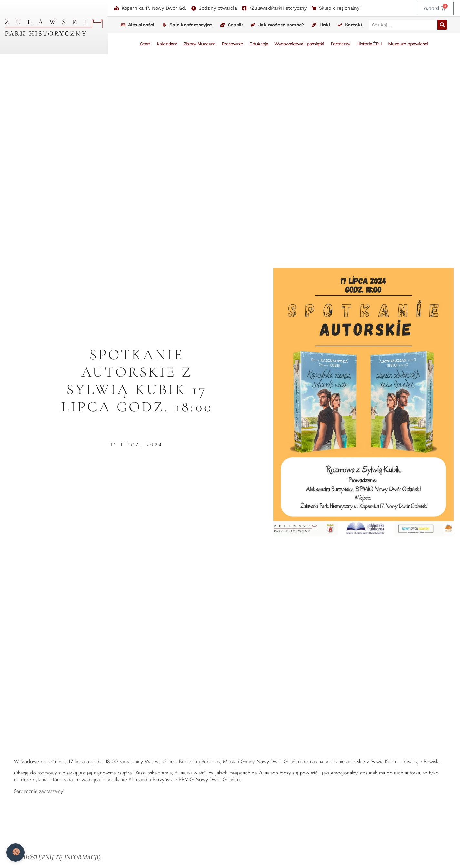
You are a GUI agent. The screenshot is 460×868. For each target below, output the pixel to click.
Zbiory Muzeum (199, 44)
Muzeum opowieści (408, 44)
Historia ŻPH (369, 44)
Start (145, 44)
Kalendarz (167, 44)
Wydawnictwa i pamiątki (299, 44)
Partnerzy (340, 44)
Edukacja (259, 44)
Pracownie (232, 44)
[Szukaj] (442, 25)
